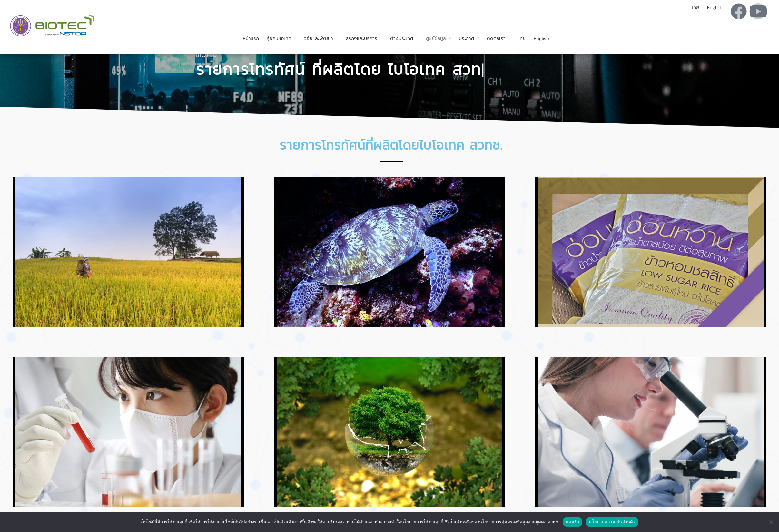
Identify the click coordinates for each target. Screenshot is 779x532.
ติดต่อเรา (496, 38)
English (541, 38)
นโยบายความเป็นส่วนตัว (612, 522)
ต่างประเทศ (402, 38)
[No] (771, 522)
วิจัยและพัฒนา (319, 38)
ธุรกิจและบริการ (362, 38)
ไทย (522, 38)
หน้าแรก (251, 38)
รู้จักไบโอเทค (279, 38)
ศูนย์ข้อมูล (436, 38)
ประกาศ (466, 38)
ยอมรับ (572, 522)
